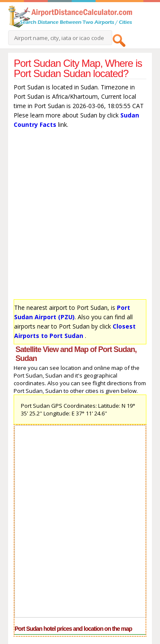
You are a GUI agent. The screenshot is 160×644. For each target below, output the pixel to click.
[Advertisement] (80, 216)
